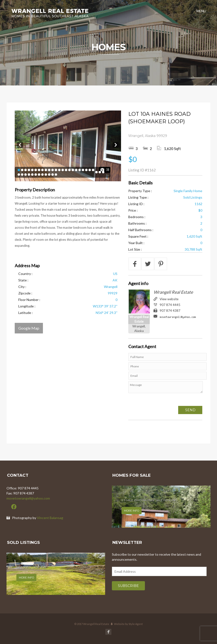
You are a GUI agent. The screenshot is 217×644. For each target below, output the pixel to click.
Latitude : (26, 313)
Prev (20, 144)
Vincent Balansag (50, 518)
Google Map (29, 328)
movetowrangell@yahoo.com (28, 498)
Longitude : (27, 306)
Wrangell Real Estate (173, 292)
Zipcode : (25, 293)
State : (23, 280)
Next (116, 144)
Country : (25, 274)
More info (132, 511)
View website (169, 299)
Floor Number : (29, 300)
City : (22, 287)
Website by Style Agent (128, 624)
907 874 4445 (170, 305)
